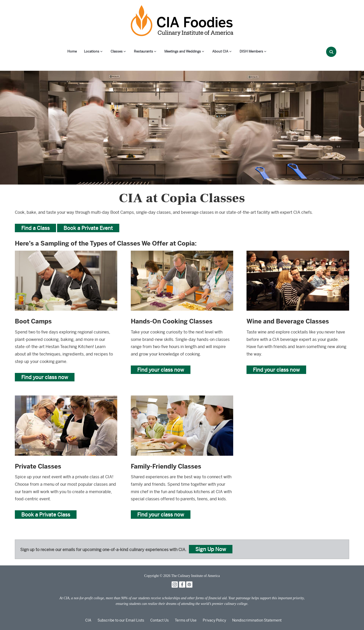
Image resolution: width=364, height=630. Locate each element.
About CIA (220, 51)
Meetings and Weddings (183, 51)
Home (72, 51)
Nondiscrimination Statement (257, 620)
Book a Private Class (46, 515)
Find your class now (45, 377)
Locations (92, 51)
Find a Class (35, 228)
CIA (88, 620)
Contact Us (159, 620)
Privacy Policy (214, 620)
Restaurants (143, 51)
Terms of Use (186, 620)
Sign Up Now (211, 549)
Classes (117, 51)
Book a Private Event (88, 228)
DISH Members (251, 51)
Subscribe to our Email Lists (121, 620)
